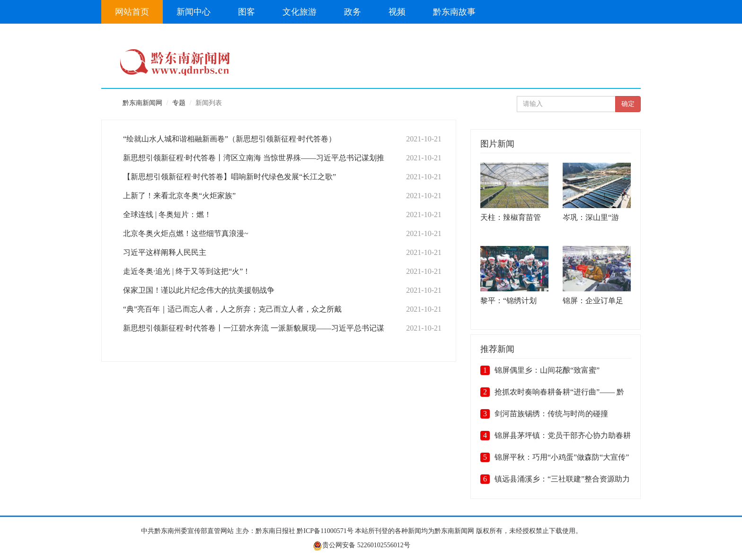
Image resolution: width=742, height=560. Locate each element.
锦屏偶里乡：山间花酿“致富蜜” (547, 370)
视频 (397, 12)
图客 (247, 12)
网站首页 (132, 12)
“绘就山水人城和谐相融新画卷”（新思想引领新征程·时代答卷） (230, 139)
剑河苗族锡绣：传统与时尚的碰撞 (551, 414)
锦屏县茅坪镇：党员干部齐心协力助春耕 (563, 435)
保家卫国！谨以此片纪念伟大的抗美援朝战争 (199, 290)
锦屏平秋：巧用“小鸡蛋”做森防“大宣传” (562, 457)
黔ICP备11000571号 (325, 531)
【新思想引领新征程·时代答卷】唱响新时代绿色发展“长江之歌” (230, 177)
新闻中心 (194, 12)
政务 (353, 12)
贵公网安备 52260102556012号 (362, 545)
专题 (179, 103)
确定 (628, 104)
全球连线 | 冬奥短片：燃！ (167, 214)
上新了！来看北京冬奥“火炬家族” (179, 196)
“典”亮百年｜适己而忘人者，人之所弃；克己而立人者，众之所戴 (232, 309)
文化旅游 (300, 12)
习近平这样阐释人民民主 (165, 252)
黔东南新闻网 (142, 103)
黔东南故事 (454, 12)
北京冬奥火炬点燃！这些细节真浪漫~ (186, 233)
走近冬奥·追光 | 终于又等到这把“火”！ (187, 271)
